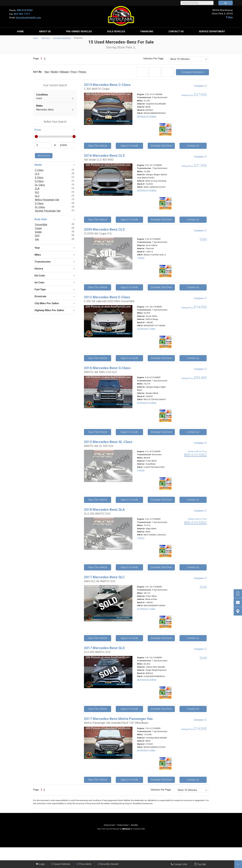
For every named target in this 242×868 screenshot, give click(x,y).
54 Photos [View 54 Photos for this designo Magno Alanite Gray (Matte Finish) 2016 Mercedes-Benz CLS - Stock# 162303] (142, 190)
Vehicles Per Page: (154, 59)
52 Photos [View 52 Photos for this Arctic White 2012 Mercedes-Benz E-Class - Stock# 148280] (142, 329)
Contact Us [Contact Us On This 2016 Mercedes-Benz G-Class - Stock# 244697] (193, 432)
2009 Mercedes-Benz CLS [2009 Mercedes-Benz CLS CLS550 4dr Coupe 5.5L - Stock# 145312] (104, 229)
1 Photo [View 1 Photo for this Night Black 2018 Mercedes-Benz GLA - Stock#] (141, 538)
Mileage (64, 72)
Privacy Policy (123, 825)
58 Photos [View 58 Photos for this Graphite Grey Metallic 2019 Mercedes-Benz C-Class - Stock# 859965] (142, 116)
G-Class (39, 181)
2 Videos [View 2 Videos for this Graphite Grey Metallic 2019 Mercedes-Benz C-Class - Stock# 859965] (152, 116)
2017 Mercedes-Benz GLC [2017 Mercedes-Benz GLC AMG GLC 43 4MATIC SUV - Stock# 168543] (104, 577)
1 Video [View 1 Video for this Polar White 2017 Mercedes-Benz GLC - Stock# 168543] (152, 609)
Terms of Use (109, 825)
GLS (37, 196)
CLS (37, 174)
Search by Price (44, 156)
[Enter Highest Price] (67, 145)
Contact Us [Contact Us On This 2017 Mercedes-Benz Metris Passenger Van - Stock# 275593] (193, 780)
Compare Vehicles (192, 72)
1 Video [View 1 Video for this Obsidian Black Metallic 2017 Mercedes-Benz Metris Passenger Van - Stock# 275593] (152, 750)
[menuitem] (20, 31)
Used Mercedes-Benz (62, 38)
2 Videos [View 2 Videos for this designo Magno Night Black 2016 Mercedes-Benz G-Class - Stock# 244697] (152, 403)
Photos (82, 72)
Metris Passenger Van (47, 200)
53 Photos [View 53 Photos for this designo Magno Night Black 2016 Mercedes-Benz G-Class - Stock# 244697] (142, 403)
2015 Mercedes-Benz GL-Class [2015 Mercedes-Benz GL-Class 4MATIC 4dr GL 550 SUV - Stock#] (108, 442)
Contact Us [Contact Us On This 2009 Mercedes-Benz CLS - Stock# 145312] (193, 287)
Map (229, 17)
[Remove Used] (73, 99)
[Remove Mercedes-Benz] (73, 110)
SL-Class (40, 207)
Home (36, 38)
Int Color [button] (55, 282)
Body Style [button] (55, 219)
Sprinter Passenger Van (48, 211)
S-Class (39, 203)
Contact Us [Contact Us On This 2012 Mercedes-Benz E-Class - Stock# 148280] (193, 358)
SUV (37, 236)
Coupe (38, 228)
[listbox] (189, 59)
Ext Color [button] (55, 276)
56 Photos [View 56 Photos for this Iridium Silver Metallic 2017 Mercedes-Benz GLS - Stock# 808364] (142, 679)
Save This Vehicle (98, 146)
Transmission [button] (55, 262)
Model (54, 72)
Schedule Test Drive (161, 146)
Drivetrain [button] (55, 296)
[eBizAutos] (126, 829)
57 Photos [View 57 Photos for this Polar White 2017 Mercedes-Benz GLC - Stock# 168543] (142, 609)
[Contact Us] (238, 602)
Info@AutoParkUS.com (28, 18)
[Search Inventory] (197, 3)
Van (37, 239)
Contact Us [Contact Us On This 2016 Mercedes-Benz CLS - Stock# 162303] (193, 220)
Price (74, 72)
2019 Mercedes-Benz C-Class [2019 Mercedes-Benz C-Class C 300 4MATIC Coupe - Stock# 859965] (107, 85)
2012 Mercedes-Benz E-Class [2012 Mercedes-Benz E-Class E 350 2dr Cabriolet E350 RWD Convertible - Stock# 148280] (107, 297)
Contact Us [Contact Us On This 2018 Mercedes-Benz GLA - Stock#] (193, 567)
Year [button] (55, 248)
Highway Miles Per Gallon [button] (55, 310)
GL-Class (40, 185)
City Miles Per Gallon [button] (55, 303)
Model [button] (55, 165)
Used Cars (46, 38)
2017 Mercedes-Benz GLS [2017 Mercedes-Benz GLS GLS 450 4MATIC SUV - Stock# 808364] (104, 648)
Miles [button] (55, 255)
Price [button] (55, 130)
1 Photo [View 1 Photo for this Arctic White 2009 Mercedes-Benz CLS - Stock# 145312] (141, 258)
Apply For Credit (129, 146)
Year (47, 72)
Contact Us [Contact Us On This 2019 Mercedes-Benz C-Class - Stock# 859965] (193, 146)
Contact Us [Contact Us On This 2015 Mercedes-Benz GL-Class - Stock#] (193, 500)
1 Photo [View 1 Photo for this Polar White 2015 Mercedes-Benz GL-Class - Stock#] (141, 470)
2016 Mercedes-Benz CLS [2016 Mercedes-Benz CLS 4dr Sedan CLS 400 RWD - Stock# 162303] (104, 156)
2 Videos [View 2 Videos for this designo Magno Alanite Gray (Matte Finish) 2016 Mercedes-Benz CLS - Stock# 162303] (152, 190)
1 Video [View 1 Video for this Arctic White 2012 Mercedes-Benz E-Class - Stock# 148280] (152, 329)
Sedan (38, 232)
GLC (37, 192)
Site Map (134, 825)
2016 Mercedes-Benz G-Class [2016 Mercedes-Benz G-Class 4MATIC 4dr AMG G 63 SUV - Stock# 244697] (107, 368)
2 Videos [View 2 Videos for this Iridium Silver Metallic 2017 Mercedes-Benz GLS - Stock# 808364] (152, 679)
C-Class (39, 170)
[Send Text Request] (238, 594)
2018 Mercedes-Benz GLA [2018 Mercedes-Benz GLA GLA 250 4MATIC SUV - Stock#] (104, 510)
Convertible (41, 225)
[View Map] (238, 611)
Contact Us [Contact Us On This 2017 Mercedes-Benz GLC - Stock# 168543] (193, 638)
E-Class (39, 177)
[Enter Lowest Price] (43, 145)
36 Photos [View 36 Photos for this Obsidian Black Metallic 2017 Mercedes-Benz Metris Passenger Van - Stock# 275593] (142, 750)
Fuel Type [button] (55, 289)
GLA (37, 189)
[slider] (36, 137)
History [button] (55, 269)
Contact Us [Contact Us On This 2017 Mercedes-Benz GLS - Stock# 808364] (193, 709)
